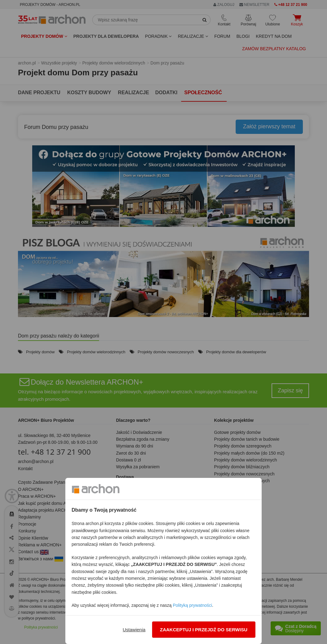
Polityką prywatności (192, 605)
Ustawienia (134, 630)
